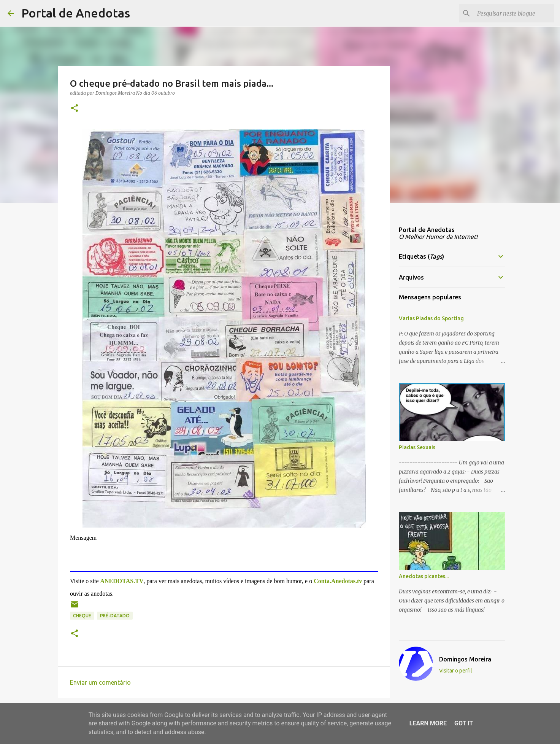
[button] (75, 109)
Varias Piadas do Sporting (431, 318)
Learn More (428, 723)
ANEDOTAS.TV (122, 581)
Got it (464, 723)
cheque (82, 616)
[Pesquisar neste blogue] (514, 13)
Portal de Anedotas (76, 13)
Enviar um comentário (100, 682)
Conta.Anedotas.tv (338, 581)
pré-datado (115, 616)
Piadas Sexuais (417, 447)
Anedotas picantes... (424, 576)
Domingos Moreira (465, 659)
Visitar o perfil (456, 671)
